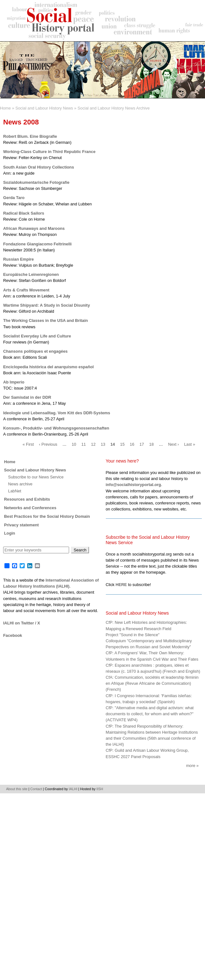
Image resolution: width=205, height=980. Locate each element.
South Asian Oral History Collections (39, 167)
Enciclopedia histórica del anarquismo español (48, 367)
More (191, 766)
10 (74, 444)
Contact (36, 789)
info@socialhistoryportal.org (134, 485)
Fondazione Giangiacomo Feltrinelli (37, 244)
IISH (100, 789)
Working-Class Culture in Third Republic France (49, 152)
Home (5, 108)
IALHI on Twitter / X (22, 623)
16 (132, 444)
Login (10, 533)
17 (142, 444)
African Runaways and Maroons (34, 228)
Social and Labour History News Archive (114, 108)
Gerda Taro (14, 198)
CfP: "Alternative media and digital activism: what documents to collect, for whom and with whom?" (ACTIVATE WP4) (150, 714)
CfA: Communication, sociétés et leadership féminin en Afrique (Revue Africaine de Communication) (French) (152, 683)
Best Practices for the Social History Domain (47, 516)
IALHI (73, 789)
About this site (17, 789)
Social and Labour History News (44, 108)
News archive (20, 484)
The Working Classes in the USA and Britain (45, 320)
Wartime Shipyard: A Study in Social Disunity (47, 305)
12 (93, 444)
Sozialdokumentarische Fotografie (36, 182)
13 (103, 444)
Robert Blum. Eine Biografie (30, 136)
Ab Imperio (14, 382)
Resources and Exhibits (27, 499)
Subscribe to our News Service (36, 477)
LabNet (15, 491)
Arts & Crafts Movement (26, 290)
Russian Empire (19, 259)
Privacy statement (22, 525)
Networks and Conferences (30, 508)
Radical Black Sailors (24, 213)
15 (122, 444)
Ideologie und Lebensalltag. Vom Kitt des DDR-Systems (57, 413)
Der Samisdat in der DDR (27, 397)
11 (84, 444)
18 (151, 444)
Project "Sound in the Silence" (133, 635)
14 (112, 444)
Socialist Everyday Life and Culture (37, 336)
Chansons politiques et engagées (35, 351)
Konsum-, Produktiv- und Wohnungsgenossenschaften (56, 428)
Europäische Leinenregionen (31, 274)
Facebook (13, 635)
